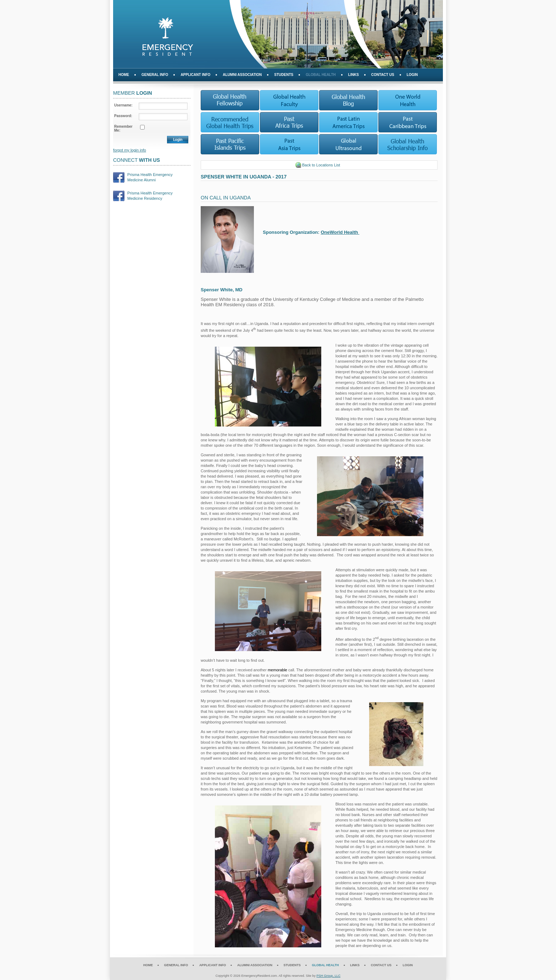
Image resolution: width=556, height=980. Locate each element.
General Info (155, 75)
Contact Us (383, 75)
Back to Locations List (318, 165)
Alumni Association (242, 75)
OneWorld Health (340, 232)
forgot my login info (130, 150)
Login (412, 75)
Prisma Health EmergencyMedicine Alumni (150, 177)
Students (284, 75)
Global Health (321, 75)
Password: (123, 116)
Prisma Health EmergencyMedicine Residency (150, 196)
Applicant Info (195, 75)
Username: (123, 105)
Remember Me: (123, 128)
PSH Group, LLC (329, 976)
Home (124, 75)
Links (354, 75)
